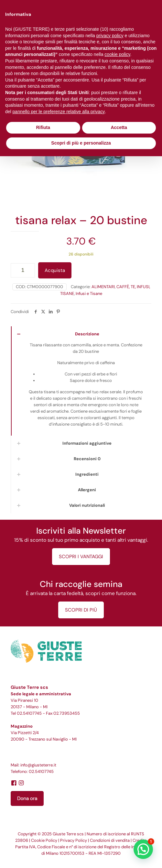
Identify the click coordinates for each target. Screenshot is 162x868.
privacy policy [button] (110, 36)
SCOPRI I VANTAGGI (81, 557)
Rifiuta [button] (43, 127)
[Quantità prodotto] (23, 270)
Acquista (55, 270)
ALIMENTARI (103, 287)
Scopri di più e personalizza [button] (81, 143)
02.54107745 (29, 713)
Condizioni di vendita (110, 840)
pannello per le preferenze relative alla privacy (59, 112)
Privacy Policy (74, 840)
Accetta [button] (119, 127)
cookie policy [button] (117, 54)
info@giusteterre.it (38, 765)
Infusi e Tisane (89, 293)
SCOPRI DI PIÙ (81, 610)
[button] (143, 849)
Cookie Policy (44, 840)
